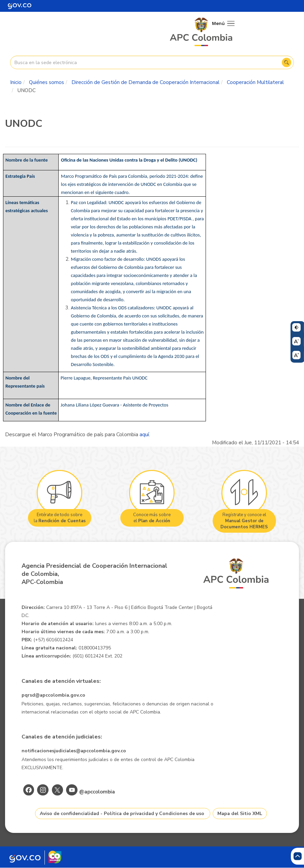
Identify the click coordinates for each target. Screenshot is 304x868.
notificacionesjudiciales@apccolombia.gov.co (74, 751)
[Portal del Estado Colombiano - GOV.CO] (20, 6)
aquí (144, 435)
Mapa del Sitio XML (240, 814)
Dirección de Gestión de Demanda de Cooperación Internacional (145, 82)
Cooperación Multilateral (255, 82)
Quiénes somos (47, 82)
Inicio (16, 82)
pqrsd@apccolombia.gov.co (53, 695)
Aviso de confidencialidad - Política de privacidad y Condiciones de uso (122, 814)
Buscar (286, 62)
